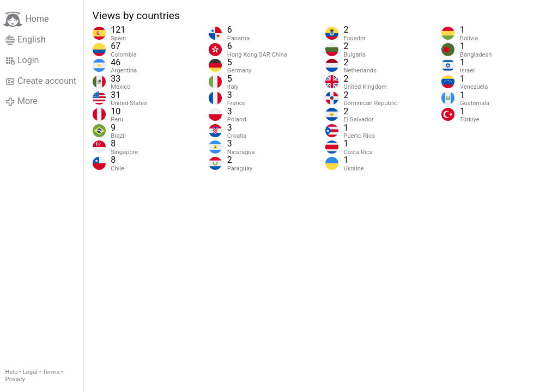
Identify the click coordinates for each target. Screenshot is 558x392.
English (26, 40)
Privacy (15, 379)
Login (22, 60)
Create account (41, 81)
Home (26, 19)
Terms (51, 372)
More (22, 101)
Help (12, 372)
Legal (30, 372)
